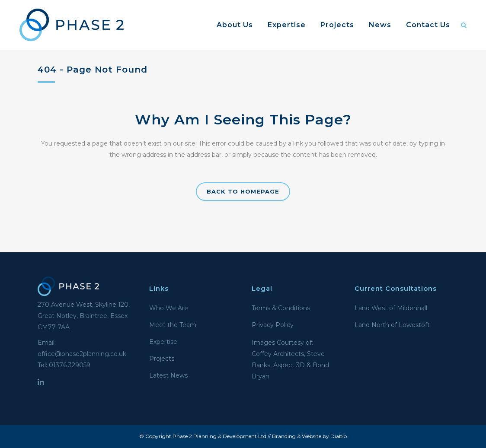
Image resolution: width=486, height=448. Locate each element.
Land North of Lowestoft (392, 325)
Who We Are (169, 308)
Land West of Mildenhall (391, 308)
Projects (162, 359)
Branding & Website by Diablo (309, 436)
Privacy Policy (273, 325)
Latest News (168, 375)
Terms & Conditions (281, 308)
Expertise (163, 342)
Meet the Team (173, 325)
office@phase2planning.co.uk (82, 354)
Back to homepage (243, 191)
